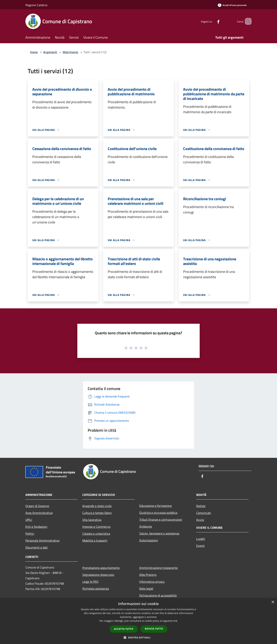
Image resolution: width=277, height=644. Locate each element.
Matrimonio (70, 52)
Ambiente (146, 526)
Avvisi (200, 520)
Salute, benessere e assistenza (159, 533)
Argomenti (50, 52)
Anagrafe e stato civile (97, 506)
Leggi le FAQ (90, 582)
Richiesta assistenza (96, 588)
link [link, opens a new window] (176, 621)
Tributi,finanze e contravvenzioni (161, 520)
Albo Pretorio (148, 575)
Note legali (146, 588)
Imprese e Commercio (96, 527)
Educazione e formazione (156, 506)
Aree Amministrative (39, 513)
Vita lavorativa (92, 520)
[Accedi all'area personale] (232, 5)
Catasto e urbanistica (96, 534)
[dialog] (138, 621)
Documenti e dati (37, 547)
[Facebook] (213, 21)
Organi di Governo (37, 506)
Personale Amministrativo (42, 540)
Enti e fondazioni (36, 527)
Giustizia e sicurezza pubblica (158, 513)
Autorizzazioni (149, 540)
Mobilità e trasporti (95, 540)
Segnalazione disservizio (98, 575)
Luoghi (201, 539)
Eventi (200, 546)
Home (34, 52)
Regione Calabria (36, 5)
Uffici (29, 520)
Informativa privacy (152, 582)
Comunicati (204, 513)
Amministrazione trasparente (159, 568)
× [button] (273, 602)
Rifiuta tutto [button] (154, 629)
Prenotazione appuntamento (101, 568)
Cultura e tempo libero (97, 513)
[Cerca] (247, 21)
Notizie (201, 506)
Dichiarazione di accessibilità (158, 595)
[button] (138, 637)
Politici (30, 534)
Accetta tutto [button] (124, 629)
